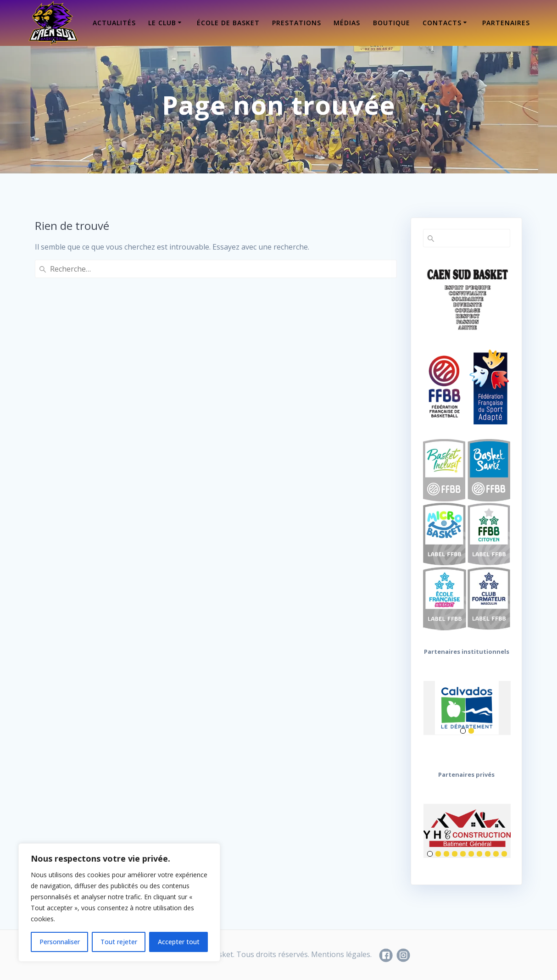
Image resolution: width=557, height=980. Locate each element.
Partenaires (506, 23)
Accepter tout (179, 942)
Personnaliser (60, 942)
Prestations (297, 23)
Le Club (162, 23)
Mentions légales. (341, 954)
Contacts (442, 23)
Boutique (392, 23)
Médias (347, 23)
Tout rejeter (119, 942)
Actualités (114, 23)
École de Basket (228, 23)
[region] (119, 902)
